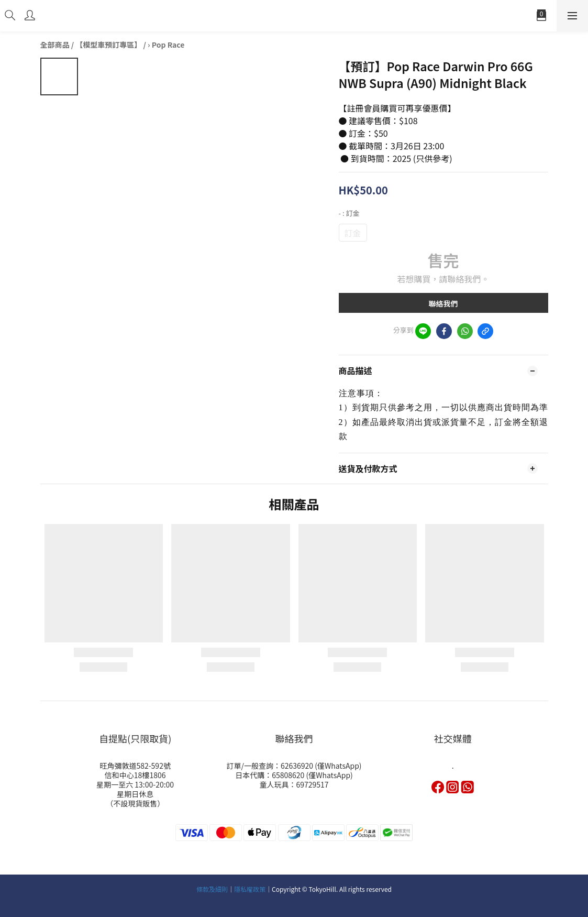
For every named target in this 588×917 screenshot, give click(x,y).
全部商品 (55, 45)
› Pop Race (166, 45)
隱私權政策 (250, 889)
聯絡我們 (443, 303)
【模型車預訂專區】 (108, 45)
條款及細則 (212, 889)
